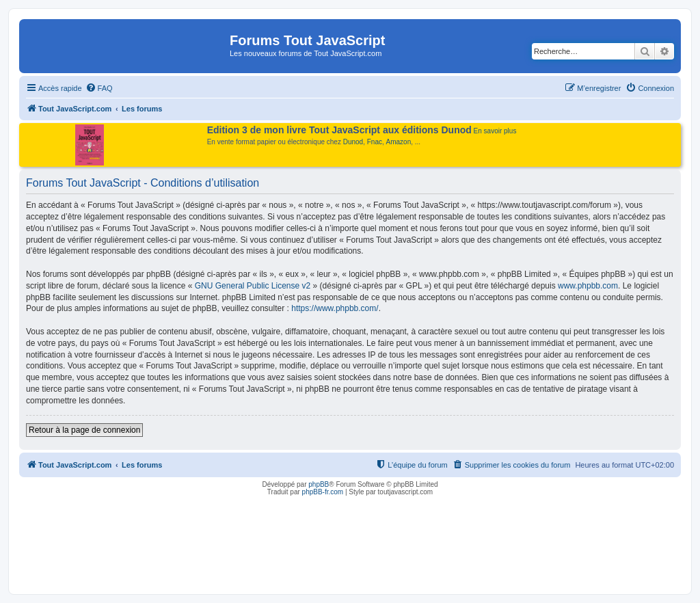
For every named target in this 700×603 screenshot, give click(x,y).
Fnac (375, 142)
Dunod (353, 142)
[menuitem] (99, 88)
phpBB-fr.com (323, 492)
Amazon (399, 142)
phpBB (319, 484)
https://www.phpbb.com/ (335, 308)
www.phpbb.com (588, 286)
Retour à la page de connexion (84, 430)
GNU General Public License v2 (253, 286)
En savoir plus (495, 131)
